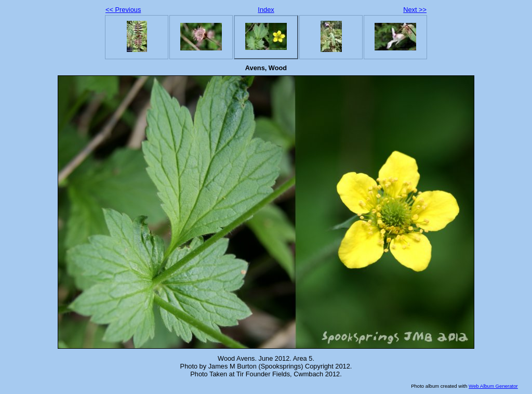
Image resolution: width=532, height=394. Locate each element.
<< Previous (123, 10)
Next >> (415, 10)
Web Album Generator (493, 386)
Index (266, 10)
